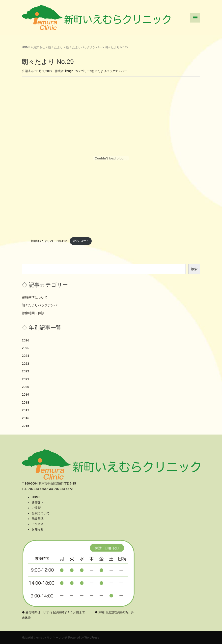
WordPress (92, 638)
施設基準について (35, 297)
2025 (26, 348)
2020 (26, 387)
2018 (26, 402)
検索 (194, 269)
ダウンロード (81, 241)
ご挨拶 (36, 508)
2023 (26, 364)
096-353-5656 (37, 489)
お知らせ (39, 47)
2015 (26, 426)
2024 (26, 356)
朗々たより (55, 47)
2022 (26, 371)
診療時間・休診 (33, 313)
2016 (26, 418)
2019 (26, 395)
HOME (26, 47)
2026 (26, 340)
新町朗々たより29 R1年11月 (49, 241)
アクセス (38, 524)
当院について (41, 513)
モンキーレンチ (57, 638)
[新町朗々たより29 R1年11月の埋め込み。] (111, 158)
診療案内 (38, 503)
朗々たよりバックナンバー (84, 47)
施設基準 (38, 519)
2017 (26, 410)
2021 (26, 379)
